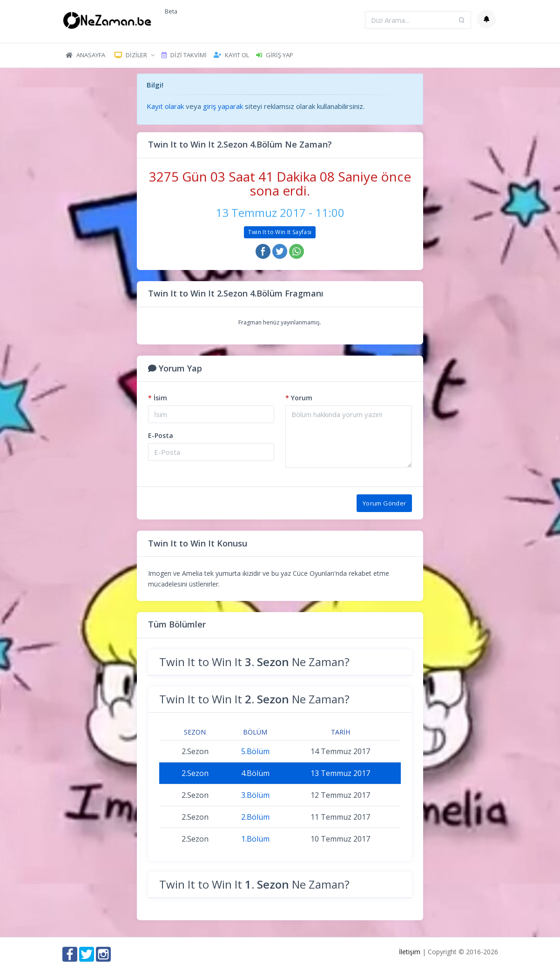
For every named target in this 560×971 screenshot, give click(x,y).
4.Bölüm (255, 773)
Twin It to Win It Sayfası (280, 232)
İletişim (410, 952)
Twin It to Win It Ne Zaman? (254, 662)
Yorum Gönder (385, 503)
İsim (158, 398)
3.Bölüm (255, 795)
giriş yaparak (223, 106)
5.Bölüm (255, 751)
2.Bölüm (255, 817)
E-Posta (161, 435)
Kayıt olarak (165, 106)
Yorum (299, 398)
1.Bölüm (255, 839)
